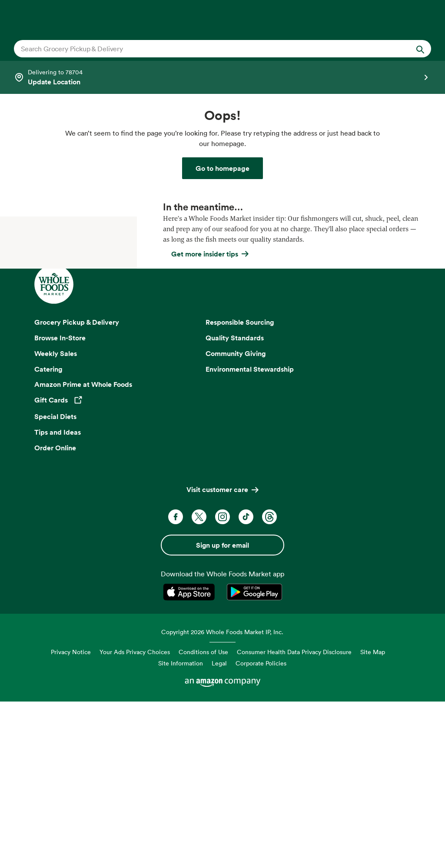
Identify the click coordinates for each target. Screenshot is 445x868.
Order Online (55, 616)
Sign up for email (222, 713)
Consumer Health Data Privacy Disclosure (294, 820)
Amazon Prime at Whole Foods (83, 553)
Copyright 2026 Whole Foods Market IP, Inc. (222, 800)
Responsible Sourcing (240, 490)
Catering (48, 537)
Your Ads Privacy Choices (135, 820)
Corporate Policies (261, 831)
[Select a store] (222, 77)
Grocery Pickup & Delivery (77, 490)
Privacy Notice (71, 820)
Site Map (373, 820)
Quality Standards (235, 506)
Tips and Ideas (58, 600)
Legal (219, 831)
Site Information (181, 831)
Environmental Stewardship (250, 537)
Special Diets (55, 585)
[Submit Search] (420, 49)
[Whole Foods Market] (222, 168)
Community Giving (236, 522)
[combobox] (202, 49)
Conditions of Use (203, 820)
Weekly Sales (56, 522)
